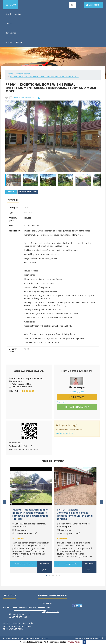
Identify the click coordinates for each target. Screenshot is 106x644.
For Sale (18, 14)
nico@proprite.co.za (21, 614)
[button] (98, 103)
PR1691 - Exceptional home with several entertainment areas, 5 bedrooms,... (44, 76)
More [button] (19, 42)
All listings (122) (77, 391)
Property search (23, 74)
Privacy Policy (74, 642)
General (11, 192)
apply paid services (65, 433)
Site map (46, 607)
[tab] (11, 192)
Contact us (47, 603)
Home (10, 74)
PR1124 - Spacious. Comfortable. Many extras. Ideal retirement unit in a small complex (75, 514)
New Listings (11, 33)
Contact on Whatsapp (77, 407)
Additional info (28, 192)
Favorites (9, 42)
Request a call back (51, 612)
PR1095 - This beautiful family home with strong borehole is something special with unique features (30, 514)
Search (8, 14)
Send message (77, 397)
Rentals (9, 23)
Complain (61, 402)
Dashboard (94, 5)
